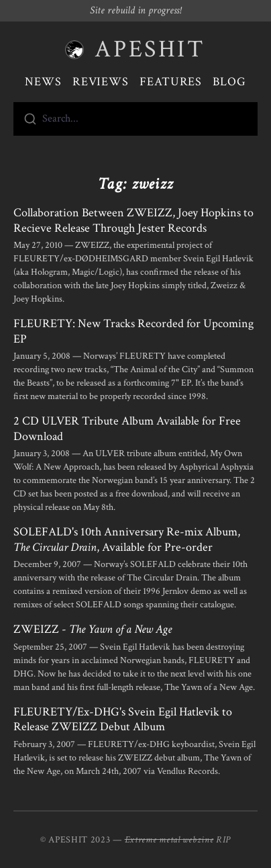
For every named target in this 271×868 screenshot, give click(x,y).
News (43, 82)
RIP (223, 840)
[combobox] (135, 119)
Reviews (101, 82)
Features (171, 82)
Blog (229, 82)
